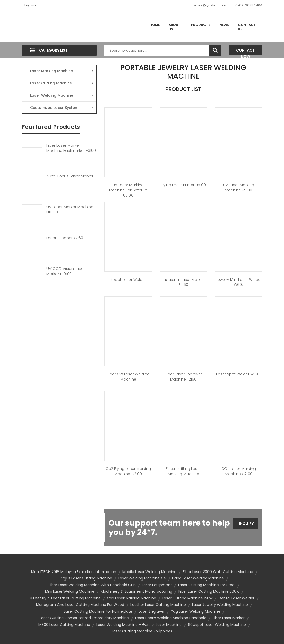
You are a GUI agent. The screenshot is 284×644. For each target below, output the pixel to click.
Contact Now (245, 52)
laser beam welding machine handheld (171, 618)
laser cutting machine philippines (142, 631)
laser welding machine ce (142, 578)
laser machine (169, 625)
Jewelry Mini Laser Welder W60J (239, 282)
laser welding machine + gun (123, 625)
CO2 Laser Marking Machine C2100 (239, 471)
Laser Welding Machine (62, 95)
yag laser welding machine (196, 611)
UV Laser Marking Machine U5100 (239, 188)
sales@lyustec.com (210, 5)
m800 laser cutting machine (64, 625)
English (30, 5)
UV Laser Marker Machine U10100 (70, 210)
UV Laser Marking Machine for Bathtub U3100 (128, 190)
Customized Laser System (62, 108)
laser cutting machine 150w (187, 598)
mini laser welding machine (70, 591)
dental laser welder (236, 598)
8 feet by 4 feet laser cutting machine (65, 598)
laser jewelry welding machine (220, 605)
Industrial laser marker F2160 (183, 282)
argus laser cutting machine (86, 578)
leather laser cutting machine (158, 605)
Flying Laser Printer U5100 (183, 185)
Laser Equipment (157, 585)
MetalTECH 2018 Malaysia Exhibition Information (74, 572)
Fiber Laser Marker (229, 618)
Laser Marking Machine (62, 71)
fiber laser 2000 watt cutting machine (218, 572)
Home (155, 25)
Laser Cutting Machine (62, 83)
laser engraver (152, 611)
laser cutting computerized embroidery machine (84, 618)
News (224, 25)
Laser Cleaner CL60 (65, 238)
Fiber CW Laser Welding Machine (128, 377)
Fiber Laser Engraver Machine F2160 (183, 377)
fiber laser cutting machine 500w (209, 591)
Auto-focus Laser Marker (70, 176)
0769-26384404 (249, 5)
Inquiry (246, 524)
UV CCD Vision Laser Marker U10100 (66, 271)
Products (201, 25)
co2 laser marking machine (132, 598)
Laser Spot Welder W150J (239, 374)
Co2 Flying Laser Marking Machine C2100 (128, 471)
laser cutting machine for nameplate (98, 611)
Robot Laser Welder (128, 280)
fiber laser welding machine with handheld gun (92, 585)
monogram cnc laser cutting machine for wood (80, 605)
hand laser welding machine (198, 578)
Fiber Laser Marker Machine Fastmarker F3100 (71, 148)
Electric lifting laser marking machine (183, 471)
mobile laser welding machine (150, 572)
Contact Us (247, 27)
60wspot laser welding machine (217, 625)
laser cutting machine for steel (207, 585)
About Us (174, 27)
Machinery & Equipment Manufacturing (136, 591)
